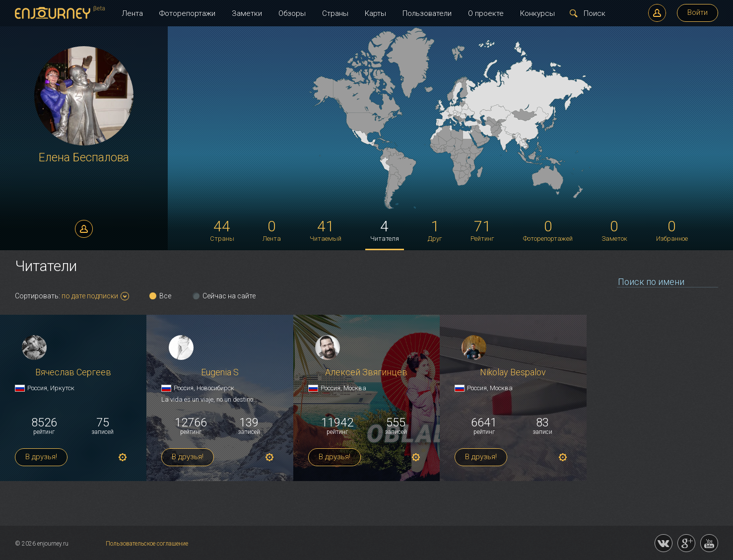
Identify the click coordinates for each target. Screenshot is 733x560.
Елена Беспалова (84, 158)
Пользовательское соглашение (147, 544)
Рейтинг (482, 230)
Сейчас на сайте (229, 296)
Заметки (247, 13)
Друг (435, 230)
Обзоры (292, 13)
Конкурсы (537, 13)
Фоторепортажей (548, 230)
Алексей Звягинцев (366, 373)
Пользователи (427, 13)
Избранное (672, 230)
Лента (132, 13)
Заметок (614, 230)
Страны (335, 13)
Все (165, 296)
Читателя (385, 230)
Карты (375, 13)
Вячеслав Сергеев (73, 373)
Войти (698, 12)
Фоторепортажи (187, 13)
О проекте (486, 13)
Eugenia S (220, 373)
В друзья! (41, 457)
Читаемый (326, 230)
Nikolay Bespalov (513, 373)
